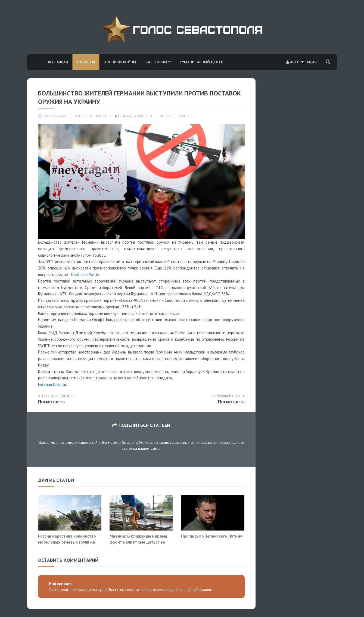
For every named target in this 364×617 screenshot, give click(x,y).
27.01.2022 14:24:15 (53, 116)
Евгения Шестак (52, 384)
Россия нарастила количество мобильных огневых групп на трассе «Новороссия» (67, 542)
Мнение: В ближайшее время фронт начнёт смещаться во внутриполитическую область (139, 542)
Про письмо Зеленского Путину (211, 536)
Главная (58, 62)
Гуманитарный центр (202, 62)
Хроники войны (120, 62)
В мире (102, 116)
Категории (158, 62)
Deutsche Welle (85, 275)
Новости (86, 62)
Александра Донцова (134, 116)
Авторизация (301, 62)
